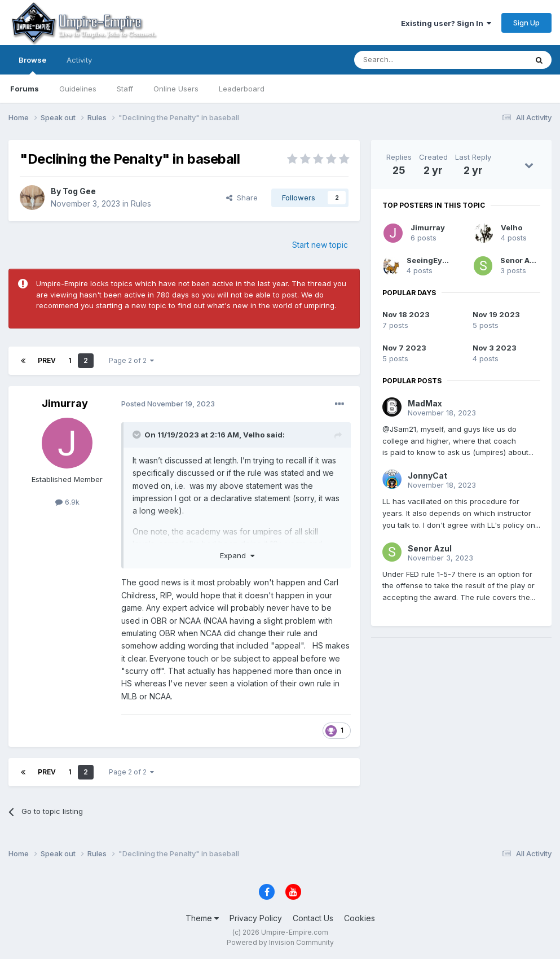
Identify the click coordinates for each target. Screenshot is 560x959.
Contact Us (313, 918)
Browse (32, 65)
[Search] (412, 60)
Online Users (176, 89)
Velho (254, 435)
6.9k (67, 502)
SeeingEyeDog (434, 260)
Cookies (360, 918)
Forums (25, 89)
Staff (125, 89)
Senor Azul (521, 260)
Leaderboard (242, 89)
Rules (141, 203)
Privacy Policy (256, 918)
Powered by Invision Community (280, 942)
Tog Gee (79, 191)
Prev (47, 360)
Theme (202, 918)
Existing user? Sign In (446, 23)
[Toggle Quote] (138, 435)
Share (242, 198)
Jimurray (65, 403)
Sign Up (526, 23)
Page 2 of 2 (131, 360)
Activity (79, 60)
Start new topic (320, 245)
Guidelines (78, 89)
